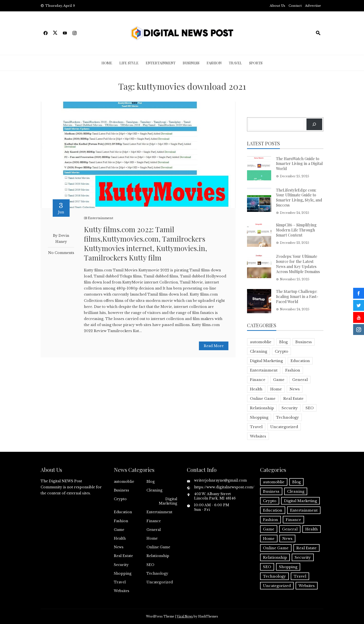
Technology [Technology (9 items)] (288, 417)
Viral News (185, 616)
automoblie (124, 482)
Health (120, 538)
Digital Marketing (168, 501)
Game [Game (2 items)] (279, 380)
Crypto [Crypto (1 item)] (281, 351)
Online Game (158, 547)
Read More (214, 346)
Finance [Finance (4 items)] (258, 380)
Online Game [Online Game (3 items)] (263, 398)
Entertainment (161, 63)
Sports (256, 63)
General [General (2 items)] (300, 380)
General (154, 530)
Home (107, 63)
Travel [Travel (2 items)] (256, 427)
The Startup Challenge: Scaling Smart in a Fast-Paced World (297, 296)
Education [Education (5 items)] (300, 361)
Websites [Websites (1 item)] (258, 436)
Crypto (120, 499)
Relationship (158, 556)
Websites (122, 591)
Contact (295, 6)
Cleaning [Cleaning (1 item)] (258, 351)
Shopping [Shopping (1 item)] (259, 417)
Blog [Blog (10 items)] (283, 342)
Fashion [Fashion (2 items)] (293, 370)
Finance (154, 521)
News (119, 547)
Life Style (129, 63)
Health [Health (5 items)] (256, 389)
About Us (277, 6)
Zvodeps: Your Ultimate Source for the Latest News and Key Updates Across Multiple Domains (298, 264)
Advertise (313, 6)
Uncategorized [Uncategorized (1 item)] (284, 427)
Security (121, 565)
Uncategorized (160, 582)
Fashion (214, 63)
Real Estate (123, 556)
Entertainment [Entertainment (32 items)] (264, 370)
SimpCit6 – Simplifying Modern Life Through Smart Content (296, 230)
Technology (157, 573)
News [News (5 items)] (295, 389)
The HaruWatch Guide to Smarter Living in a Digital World (299, 164)
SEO (150, 565)
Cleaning (154, 490)
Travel (235, 63)
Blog (151, 482)
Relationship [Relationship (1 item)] (262, 408)
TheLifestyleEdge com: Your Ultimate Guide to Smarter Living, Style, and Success (299, 197)
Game (119, 530)
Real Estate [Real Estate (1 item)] (293, 398)
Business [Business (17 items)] (304, 342)
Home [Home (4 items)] (276, 389)
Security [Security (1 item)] (290, 408)
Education (123, 512)
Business (191, 63)
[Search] (314, 124)
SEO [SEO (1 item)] (310, 408)
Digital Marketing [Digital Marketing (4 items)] (266, 361)
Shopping (123, 573)
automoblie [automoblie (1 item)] (261, 342)
